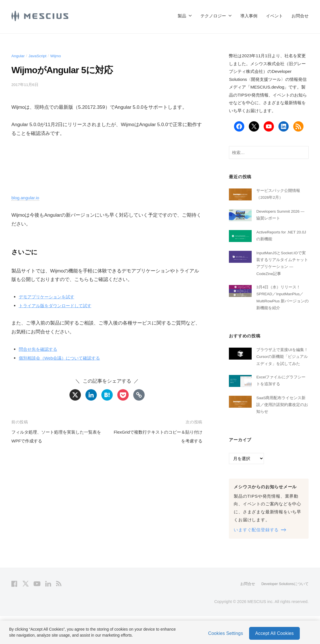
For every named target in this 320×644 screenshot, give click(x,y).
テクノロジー (213, 16)
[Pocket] (123, 395)
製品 (182, 16)
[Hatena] (107, 395)
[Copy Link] (139, 395)
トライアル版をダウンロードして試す (60, 306)
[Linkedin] (91, 395)
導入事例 (249, 16)
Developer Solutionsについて (282, 612)
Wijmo (60, 56)
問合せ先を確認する (41, 349)
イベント (274, 16)
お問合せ (300, 16)
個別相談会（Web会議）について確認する (65, 358)
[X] (75, 395)
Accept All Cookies (274, 632)
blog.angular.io (27, 198)
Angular (19, 56)
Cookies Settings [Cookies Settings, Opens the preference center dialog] (226, 632)
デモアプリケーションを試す (50, 297)
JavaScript (40, 56)
